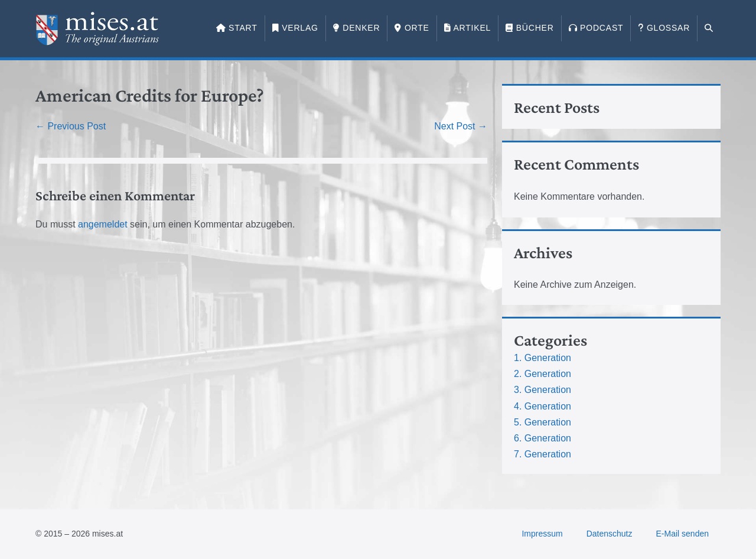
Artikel (467, 28)
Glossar (664, 28)
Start (237, 28)
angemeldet (103, 224)
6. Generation (542, 438)
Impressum (542, 534)
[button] (709, 28)
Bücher (529, 28)
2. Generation (542, 374)
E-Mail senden (683, 534)
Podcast (596, 28)
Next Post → (461, 126)
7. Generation (542, 454)
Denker (357, 28)
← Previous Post (71, 126)
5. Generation (542, 422)
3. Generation (542, 390)
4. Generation (542, 406)
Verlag (295, 28)
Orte (412, 28)
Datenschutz (610, 534)
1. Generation (542, 358)
